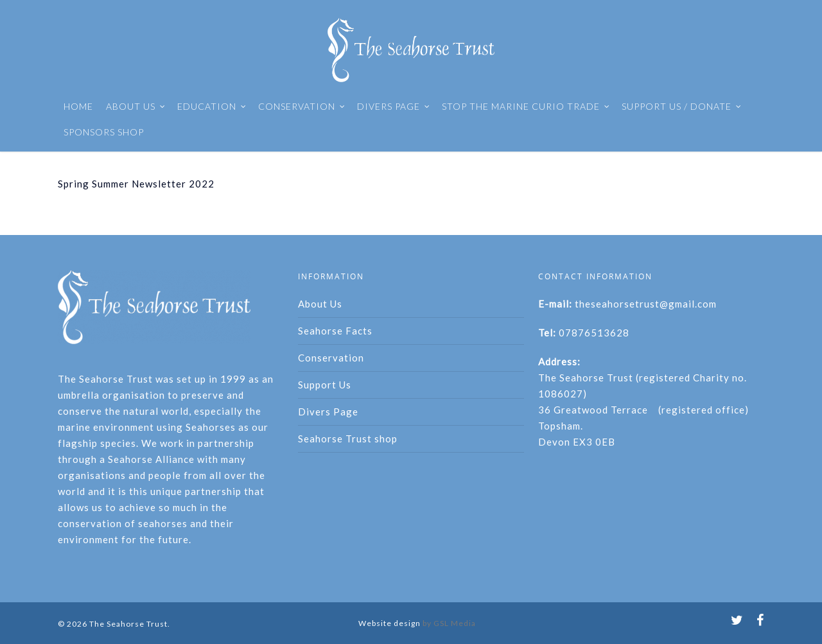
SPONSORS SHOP (104, 132)
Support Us (325, 385)
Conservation (331, 358)
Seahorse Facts (335, 331)
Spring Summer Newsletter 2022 (136, 184)
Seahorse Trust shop (348, 439)
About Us (320, 304)
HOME (78, 106)
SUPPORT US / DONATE (682, 107)
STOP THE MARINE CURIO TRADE (526, 107)
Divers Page (328, 412)
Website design (389, 623)
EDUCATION (212, 107)
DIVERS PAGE (394, 107)
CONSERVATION (302, 107)
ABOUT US (136, 107)
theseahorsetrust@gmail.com (646, 304)
